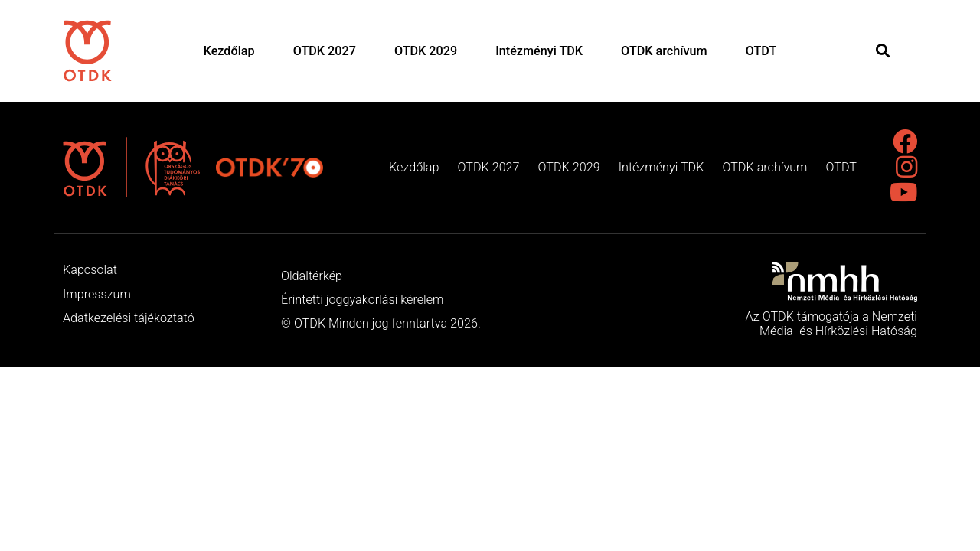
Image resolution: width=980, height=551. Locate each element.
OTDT (761, 51)
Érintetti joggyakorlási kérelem (362, 300)
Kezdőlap (229, 51)
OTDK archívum (664, 51)
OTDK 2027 (325, 51)
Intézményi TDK (539, 51)
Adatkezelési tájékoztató (129, 318)
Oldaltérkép (312, 276)
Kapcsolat (90, 270)
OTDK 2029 (426, 51)
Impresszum (97, 294)
